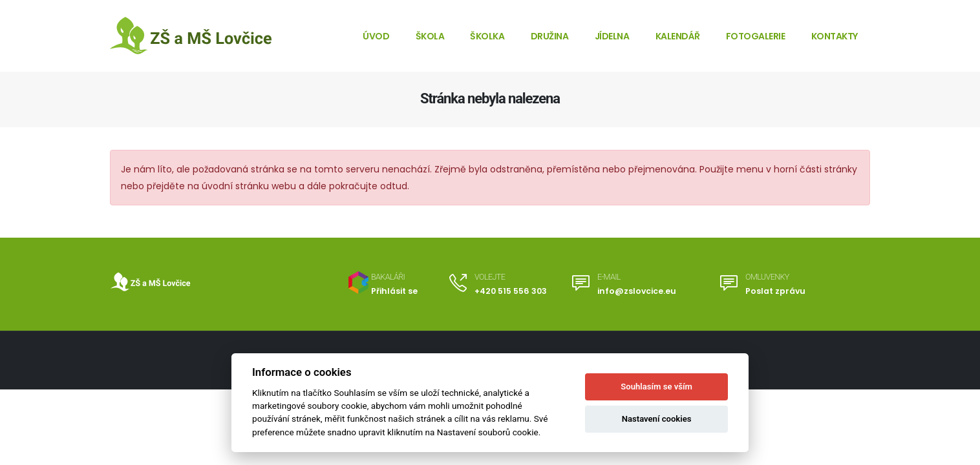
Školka (487, 36)
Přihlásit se (394, 291)
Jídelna (612, 36)
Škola (430, 36)
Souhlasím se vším (656, 387)
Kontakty (835, 36)
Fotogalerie (756, 36)
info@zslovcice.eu (636, 291)
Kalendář (678, 36)
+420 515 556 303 (511, 291)
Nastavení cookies (657, 419)
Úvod (376, 36)
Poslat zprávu (775, 291)
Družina (550, 36)
